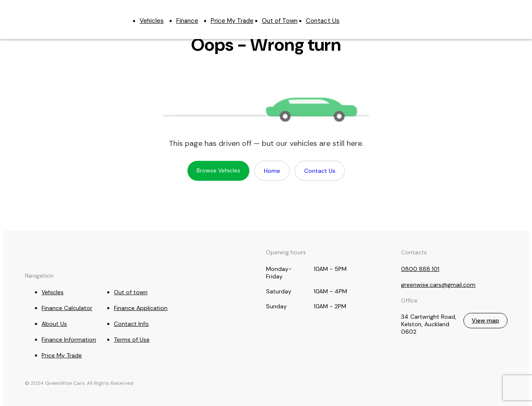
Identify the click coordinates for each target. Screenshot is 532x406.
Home (272, 171)
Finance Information (69, 340)
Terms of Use (132, 340)
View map (485, 320)
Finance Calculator (67, 308)
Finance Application (141, 308)
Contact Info (131, 324)
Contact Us (323, 21)
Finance (187, 21)
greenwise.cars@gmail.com (498, 15)
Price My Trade (232, 21)
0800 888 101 (470, 15)
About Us (54, 324)
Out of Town (280, 21)
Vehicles (152, 21)
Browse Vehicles (218, 170)
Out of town (131, 292)
